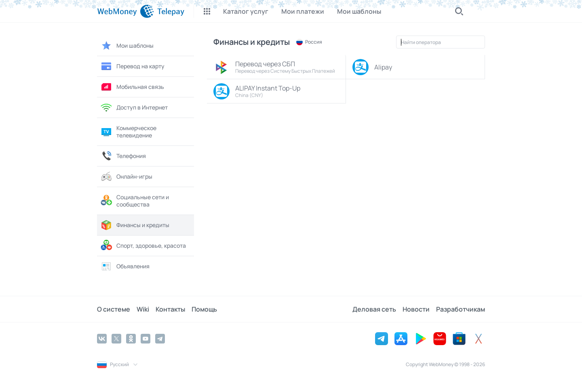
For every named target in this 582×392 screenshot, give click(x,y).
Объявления (125, 266)
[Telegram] (160, 339)
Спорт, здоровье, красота (143, 246)
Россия (309, 42)
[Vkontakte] (102, 339)
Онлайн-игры (126, 177)
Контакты (170, 309)
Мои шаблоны (127, 46)
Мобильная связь (132, 87)
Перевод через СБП (277, 67)
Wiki (143, 309)
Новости (416, 309)
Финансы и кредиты (135, 225)
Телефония (123, 156)
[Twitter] (116, 339)
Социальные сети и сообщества (135, 201)
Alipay (372, 67)
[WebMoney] (125, 11)
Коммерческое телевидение (128, 132)
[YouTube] (145, 339)
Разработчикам (461, 309)
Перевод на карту (132, 66)
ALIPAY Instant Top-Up (277, 91)
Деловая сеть (374, 309)
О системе (114, 309)
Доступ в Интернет (134, 107)
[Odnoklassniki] (131, 339)
